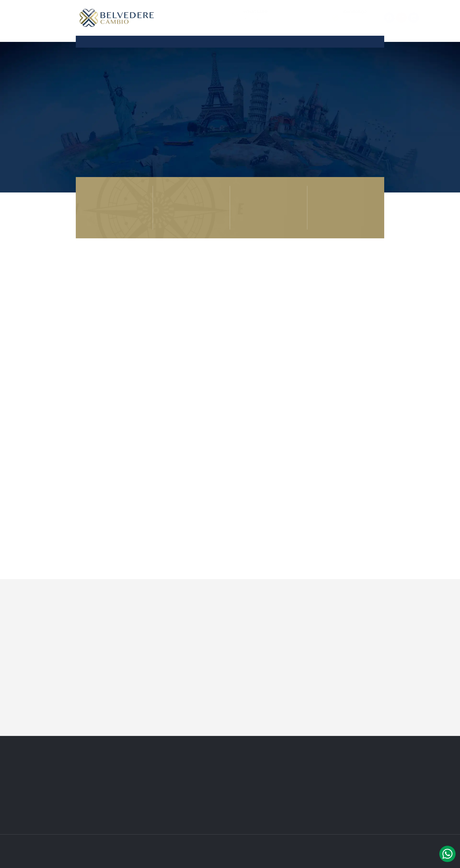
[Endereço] (255, 18)
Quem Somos (172, 40)
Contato (318, 40)
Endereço (275, 12)
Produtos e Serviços (223, 40)
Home (138, 40)
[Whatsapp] (192, 15)
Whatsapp (212, 12)
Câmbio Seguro (278, 40)
